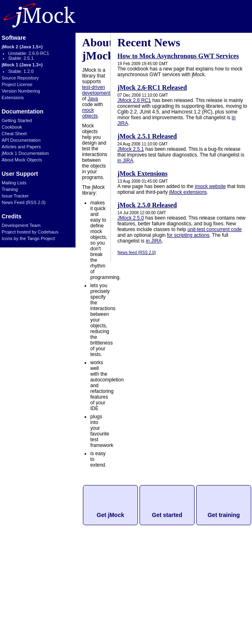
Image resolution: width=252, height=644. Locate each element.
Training (10, 189)
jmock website (210, 186)
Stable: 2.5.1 (21, 58)
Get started (167, 515)
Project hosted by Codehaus (30, 232)
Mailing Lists (14, 183)
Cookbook (12, 127)
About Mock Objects (22, 160)
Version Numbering (21, 91)
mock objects (90, 113)
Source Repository (20, 78)
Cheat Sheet (14, 134)
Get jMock (111, 515)
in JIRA (125, 161)
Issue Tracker (15, 196)
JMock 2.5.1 (131, 149)
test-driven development (96, 90)
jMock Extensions (142, 173)
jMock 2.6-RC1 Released (152, 87)
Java (93, 99)
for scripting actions (188, 235)
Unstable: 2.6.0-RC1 (29, 53)
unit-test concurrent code (215, 229)
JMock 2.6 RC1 (134, 100)
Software (14, 38)
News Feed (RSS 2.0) (24, 202)
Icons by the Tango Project (28, 238)
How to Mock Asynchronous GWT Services (178, 56)
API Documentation (21, 140)
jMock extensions (188, 192)
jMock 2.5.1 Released (147, 136)
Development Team (21, 225)
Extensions (13, 98)
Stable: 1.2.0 (21, 71)
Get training (224, 515)
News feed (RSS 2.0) (137, 253)
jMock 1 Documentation (25, 153)
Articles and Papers (21, 147)
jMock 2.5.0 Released (147, 205)
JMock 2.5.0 (131, 218)
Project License (17, 84)
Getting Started (17, 120)
